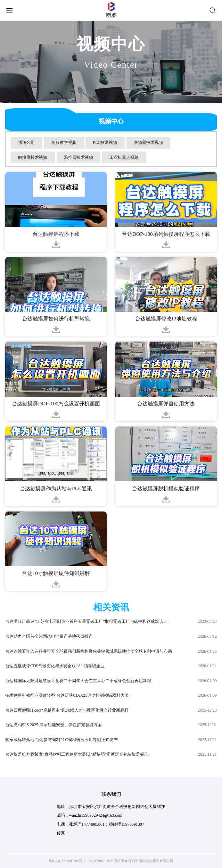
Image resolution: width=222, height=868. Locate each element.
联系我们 (111, 794)
